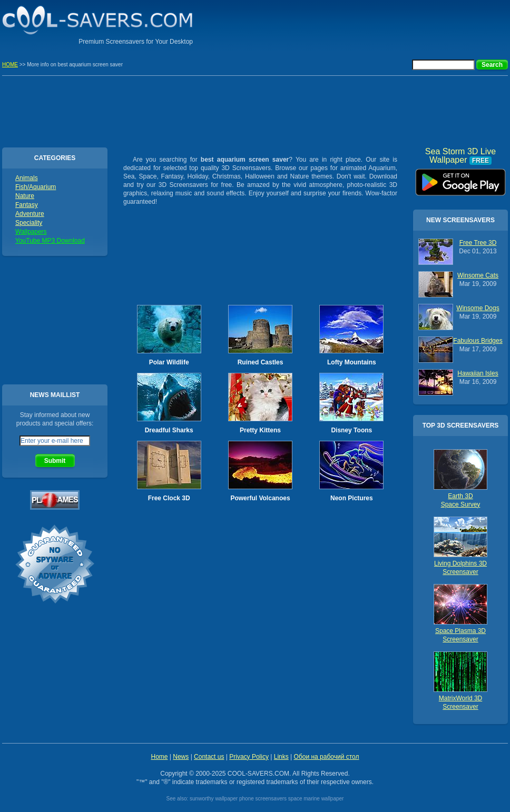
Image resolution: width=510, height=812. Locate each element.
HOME (10, 65)
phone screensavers (263, 799)
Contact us (209, 757)
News (181, 757)
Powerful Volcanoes (260, 498)
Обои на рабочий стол (327, 757)
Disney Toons (351, 430)
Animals (27, 178)
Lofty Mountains (352, 362)
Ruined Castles (261, 362)
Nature (25, 196)
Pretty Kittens (260, 430)
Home (159, 757)
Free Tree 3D (478, 243)
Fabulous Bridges (478, 341)
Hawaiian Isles (478, 373)
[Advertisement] (385, 24)
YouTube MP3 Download (50, 241)
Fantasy (27, 205)
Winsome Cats (478, 275)
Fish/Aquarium (36, 187)
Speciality (29, 223)
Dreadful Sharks (169, 430)
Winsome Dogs (478, 308)
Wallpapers (31, 232)
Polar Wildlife (169, 362)
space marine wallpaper (316, 799)
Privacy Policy (249, 757)
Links (281, 757)
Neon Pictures (352, 498)
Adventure (30, 214)
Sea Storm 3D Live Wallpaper (460, 179)
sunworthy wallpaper (214, 799)
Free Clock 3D (169, 498)
